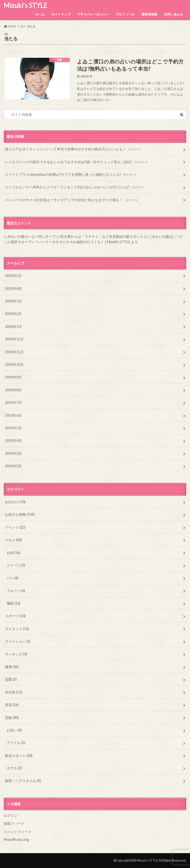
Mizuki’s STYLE (25, 5)
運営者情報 (149, 14)
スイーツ (16, 565)
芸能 (12, 718)
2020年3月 (13, 301)
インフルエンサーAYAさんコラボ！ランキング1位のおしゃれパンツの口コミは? (75, 187)
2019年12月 (14, 339)
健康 (12, 667)
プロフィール (125, 14)
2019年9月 (13, 377)
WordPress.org (16, 839)
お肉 (13, 553)
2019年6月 (13, 415)
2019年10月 (14, 365)
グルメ (13, 540)
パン (12, 578)
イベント (15, 527)
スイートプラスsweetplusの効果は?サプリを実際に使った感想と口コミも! (71, 175)
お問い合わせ (173, 14)
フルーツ (16, 591)
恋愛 (11, 679)
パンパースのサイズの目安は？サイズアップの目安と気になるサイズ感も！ (72, 200)
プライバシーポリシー (93, 14)
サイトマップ (61, 14)
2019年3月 (13, 453)
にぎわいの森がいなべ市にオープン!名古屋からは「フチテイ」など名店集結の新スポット (74, 236)
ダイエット (17, 629)
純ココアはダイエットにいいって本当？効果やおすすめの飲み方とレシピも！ (74, 149)
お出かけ (15, 502)
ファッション (18, 641)
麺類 (13, 603)
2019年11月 (14, 352)
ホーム (40, 14)
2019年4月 (13, 441)
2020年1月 (13, 326)
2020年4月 (13, 288)
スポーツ (15, 616)
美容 (12, 705)
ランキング (16, 654)
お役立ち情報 (20, 514)
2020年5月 (13, 276)
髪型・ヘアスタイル (23, 781)
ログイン (11, 816)
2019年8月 (13, 390)
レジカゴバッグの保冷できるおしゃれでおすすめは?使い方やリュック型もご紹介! (77, 162)
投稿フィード (14, 823)
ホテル (14, 768)
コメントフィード (18, 832)
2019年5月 (13, 428)
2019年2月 (13, 466)
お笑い (14, 730)
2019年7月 (13, 403)
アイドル (16, 743)
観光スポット (19, 756)
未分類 (13, 692)
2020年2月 (13, 314)
